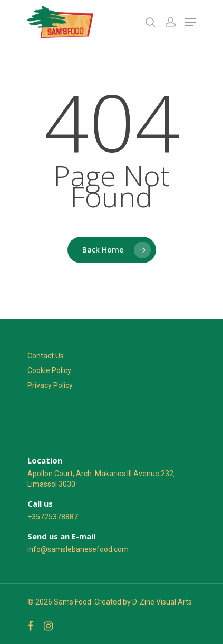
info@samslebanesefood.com (78, 549)
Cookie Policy (49, 370)
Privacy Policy (50, 385)
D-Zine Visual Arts (162, 602)
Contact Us (46, 356)
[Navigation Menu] (190, 22)
